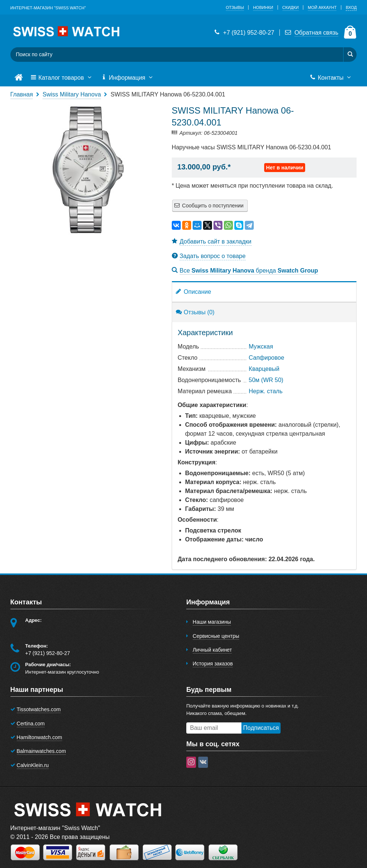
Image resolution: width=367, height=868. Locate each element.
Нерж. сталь (266, 391)
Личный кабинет (212, 650)
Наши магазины (212, 622)
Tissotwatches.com (39, 709)
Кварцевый (264, 369)
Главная (22, 94)
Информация (128, 78)
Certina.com (31, 724)
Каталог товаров (62, 78)
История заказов (213, 664)
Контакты (331, 78)
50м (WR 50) (266, 380)
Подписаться (261, 728)
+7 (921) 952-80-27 (244, 33)
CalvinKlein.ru (33, 765)
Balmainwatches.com (41, 751)
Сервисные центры (216, 636)
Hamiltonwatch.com (39, 737)
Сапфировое (267, 358)
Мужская (261, 346)
